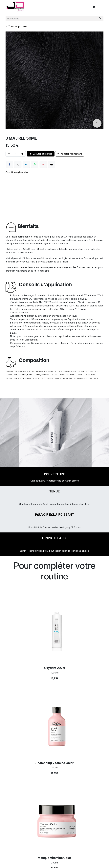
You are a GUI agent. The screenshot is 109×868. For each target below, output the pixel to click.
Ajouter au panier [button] (41, 154)
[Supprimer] (9, 154)
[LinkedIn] (26, 164)
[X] (18, 164)
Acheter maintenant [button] (70, 154)
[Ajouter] (22, 154)
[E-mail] (52, 164)
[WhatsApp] (35, 164)
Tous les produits (16, 26)
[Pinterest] (43, 164)
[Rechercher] (100, 19)
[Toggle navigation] (101, 7)
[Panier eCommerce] (94, 7)
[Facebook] (9, 164)
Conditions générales (17, 172)
